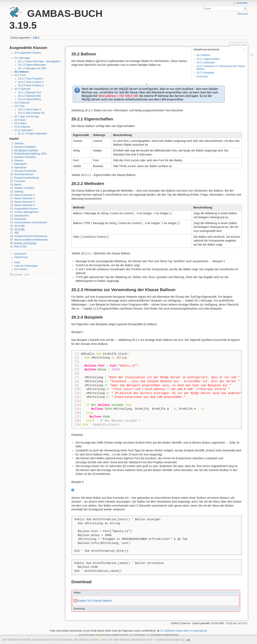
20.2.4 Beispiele (205, 73)
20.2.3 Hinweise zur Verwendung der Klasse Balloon (221, 68)
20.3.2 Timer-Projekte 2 (31, 82)
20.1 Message (22, 58)
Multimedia (20, 219)
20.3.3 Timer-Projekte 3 (31, 85)
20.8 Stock (20, 120)
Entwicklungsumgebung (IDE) (30, 154)
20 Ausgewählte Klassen (28, 53)
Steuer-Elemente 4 (24, 205)
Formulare (20, 181)
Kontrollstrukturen (24, 174)
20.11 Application (24, 130)
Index (17, 262)
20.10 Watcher (22, 127)
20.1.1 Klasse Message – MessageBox (39, 61)
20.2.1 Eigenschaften (208, 59)
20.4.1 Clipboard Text (30, 92)
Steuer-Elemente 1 (24, 195)
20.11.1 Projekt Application (32, 134)
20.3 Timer (20, 75)
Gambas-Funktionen (25, 171)
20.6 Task (19, 106)
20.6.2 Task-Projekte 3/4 (31, 113)
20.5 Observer (22, 103)
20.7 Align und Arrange (27, 117)
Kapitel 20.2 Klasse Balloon (95, 601)
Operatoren (20, 168)
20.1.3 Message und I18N (32, 68)
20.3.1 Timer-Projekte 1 (31, 79)
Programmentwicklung (26, 178)
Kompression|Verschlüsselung (31, 236)
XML (17, 233)
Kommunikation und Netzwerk (31, 222)
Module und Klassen (25, 243)
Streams (19, 160)
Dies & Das (20, 247)
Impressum (20, 254)
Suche (246, 9)
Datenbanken (22, 216)
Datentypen (21, 164)
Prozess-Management (26, 212)
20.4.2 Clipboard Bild (29, 96)
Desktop (19, 192)
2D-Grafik (19, 226)
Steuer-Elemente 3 (24, 202)
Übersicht (243, 14)
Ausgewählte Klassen (26, 209)
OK (188, 640)
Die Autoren (21, 269)
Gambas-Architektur (25, 157)
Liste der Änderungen (26, 266)
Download (202, 76)
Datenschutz (21, 257)
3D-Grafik (19, 229)
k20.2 (36, 38)
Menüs (18, 185)
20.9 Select (20, 123)
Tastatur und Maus (24, 188)
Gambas (19, 143)
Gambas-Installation (25, 147)
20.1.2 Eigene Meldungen (32, 65)
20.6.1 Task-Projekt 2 (29, 110)
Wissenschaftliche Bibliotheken (31, 240)
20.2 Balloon (21, 72)
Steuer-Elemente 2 (24, 198)
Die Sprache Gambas (26, 150)
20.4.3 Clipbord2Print (29, 99)
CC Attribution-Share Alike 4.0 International (184, 631)
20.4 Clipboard (22, 89)
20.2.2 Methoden (206, 63)
